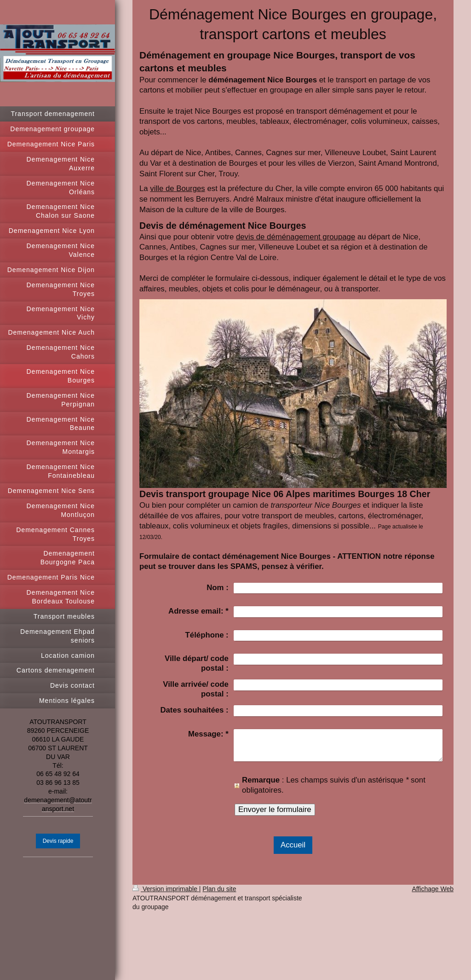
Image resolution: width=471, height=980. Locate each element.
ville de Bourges (177, 188)
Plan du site (219, 889)
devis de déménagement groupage (296, 237)
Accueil (293, 845)
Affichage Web (433, 889)
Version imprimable (166, 889)
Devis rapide (58, 841)
